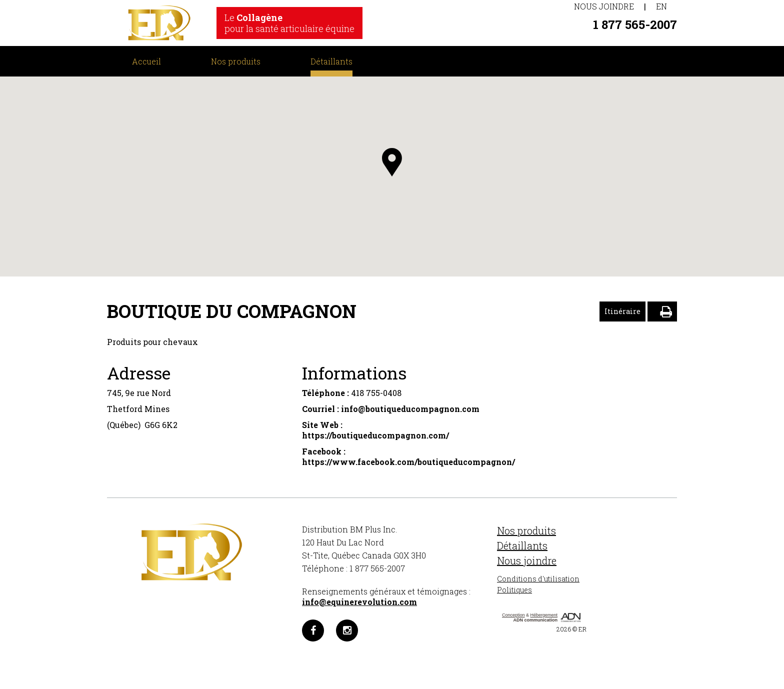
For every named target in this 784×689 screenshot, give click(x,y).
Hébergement (544, 615)
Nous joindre (604, 6)
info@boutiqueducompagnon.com (410, 409)
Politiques (514, 590)
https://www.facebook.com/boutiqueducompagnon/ (408, 462)
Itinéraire (622, 311)
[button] (392, 162)
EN (661, 6)
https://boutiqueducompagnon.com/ (375, 435)
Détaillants (331, 61)
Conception (513, 615)
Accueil (146, 61)
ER (582, 629)
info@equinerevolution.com (359, 602)
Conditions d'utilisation (538, 579)
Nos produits (236, 61)
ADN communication (536, 620)
